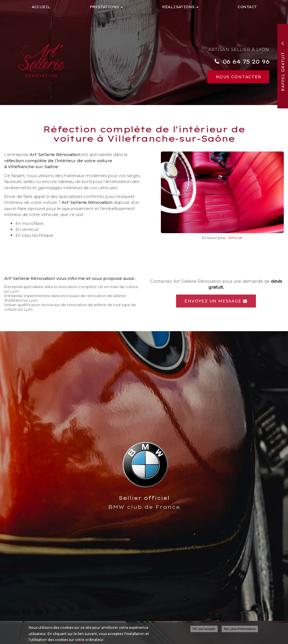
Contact (247, 7)
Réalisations (180, 7)
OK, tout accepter (204, 629)
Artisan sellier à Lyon (239, 49)
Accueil (41, 7)
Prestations (106, 7)
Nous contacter (239, 77)
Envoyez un (216, 301)
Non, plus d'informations (240, 629)
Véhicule (235, 238)
